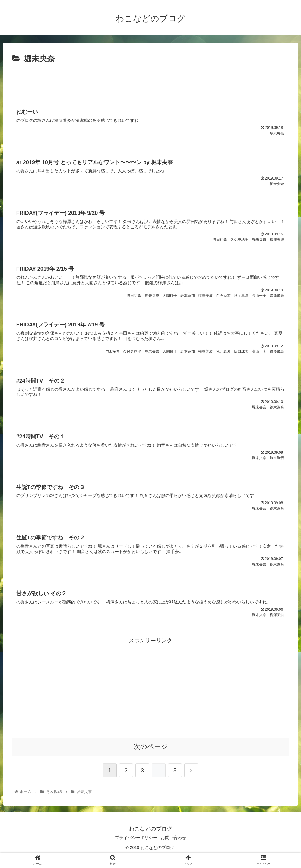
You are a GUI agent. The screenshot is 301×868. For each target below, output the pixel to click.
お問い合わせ (175, 849)
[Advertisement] (150, 82)
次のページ (151, 758)
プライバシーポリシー (135, 849)
